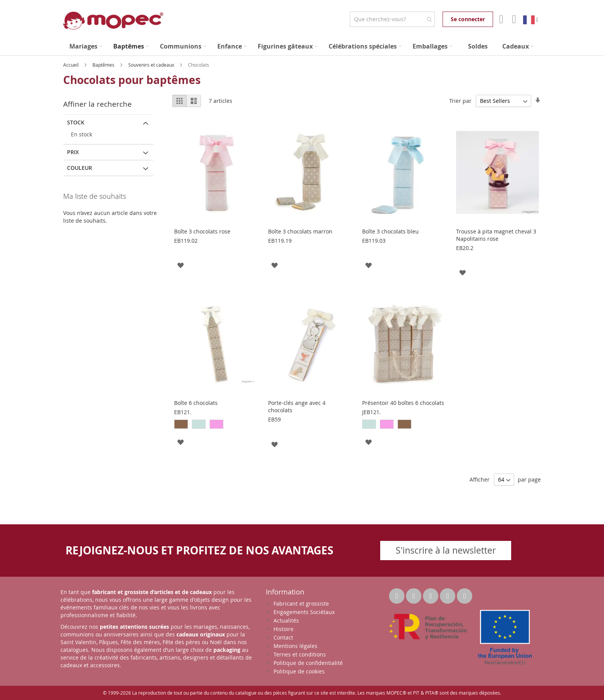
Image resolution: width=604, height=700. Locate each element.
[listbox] (216, 425)
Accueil (71, 65)
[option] (181, 424)
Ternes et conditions (300, 654)
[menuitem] (86, 46)
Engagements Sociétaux (304, 612)
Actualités (286, 620)
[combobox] (392, 19)
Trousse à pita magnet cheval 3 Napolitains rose (496, 235)
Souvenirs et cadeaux (152, 65)
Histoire (284, 629)
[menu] (302, 46)
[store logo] (113, 21)
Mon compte (501, 19)
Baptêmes (104, 65)
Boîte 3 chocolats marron (300, 231)
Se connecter (468, 19)
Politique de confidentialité (308, 663)
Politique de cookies (299, 671)
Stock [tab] (76, 122)
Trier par (460, 101)
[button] (180, 265)
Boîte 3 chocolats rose (202, 231)
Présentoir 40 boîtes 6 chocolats (403, 403)
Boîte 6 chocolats (196, 403)
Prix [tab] (73, 152)
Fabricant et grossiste (301, 603)
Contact (283, 637)
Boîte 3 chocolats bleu (390, 231)
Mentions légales (295, 646)
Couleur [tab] (80, 168)
